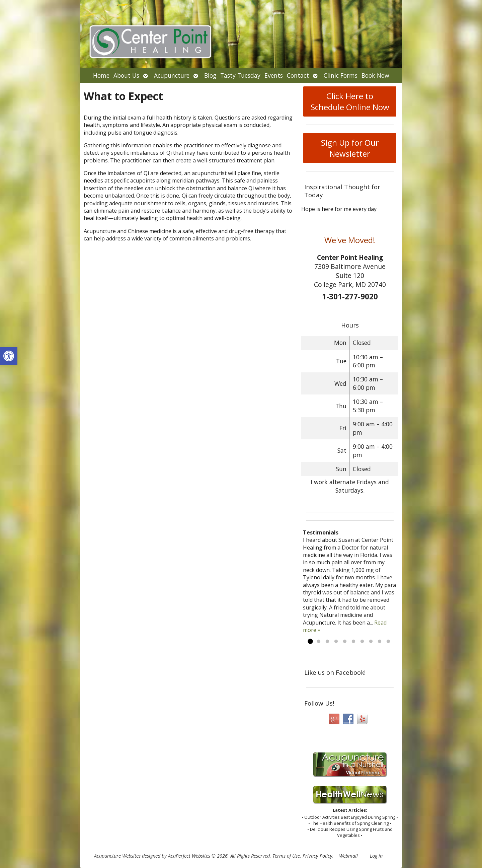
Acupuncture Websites (117, 856)
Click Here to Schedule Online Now (350, 101)
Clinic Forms (341, 75)
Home (101, 75)
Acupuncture (172, 75)
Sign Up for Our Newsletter (350, 148)
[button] (9, 356)
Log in (376, 856)
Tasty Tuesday (240, 75)
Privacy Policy (317, 856)
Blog (210, 75)
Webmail (348, 856)
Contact (298, 75)
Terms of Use (286, 856)
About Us (126, 75)
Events (274, 75)
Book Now (375, 75)
